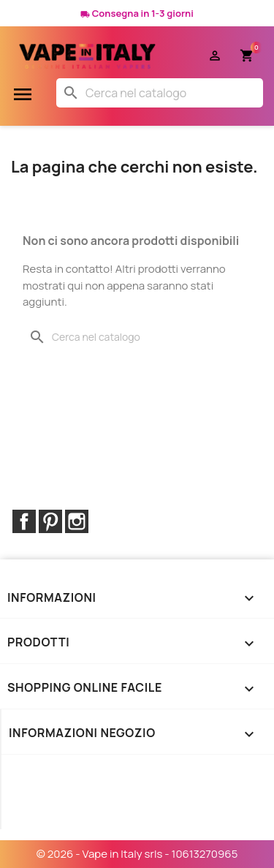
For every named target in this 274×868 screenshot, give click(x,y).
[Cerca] (160, 93)
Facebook (24, 521)
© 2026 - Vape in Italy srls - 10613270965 (137, 854)
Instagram (77, 521)
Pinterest (50, 521)
